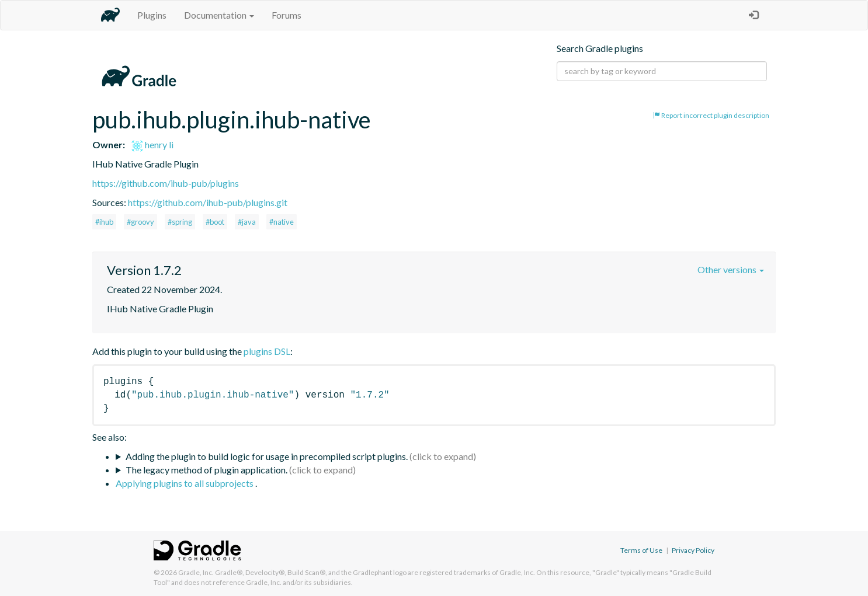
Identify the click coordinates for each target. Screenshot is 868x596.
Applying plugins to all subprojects (185, 483)
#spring (180, 222)
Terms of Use (641, 550)
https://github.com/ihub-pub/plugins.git (208, 202)
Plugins (152, 15)
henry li (152, 144)
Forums (287, 15)
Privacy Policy (693, 550)
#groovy (140, 222)
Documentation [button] (219, 15)
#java (247, 222)
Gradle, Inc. (196, 572)
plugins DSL (267, 351)
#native (282, 222)
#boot (215, 222)
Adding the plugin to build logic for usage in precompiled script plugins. (267, 456)
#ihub (104, 222)
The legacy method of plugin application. (206, 470)
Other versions (731, 269)
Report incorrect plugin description (711, 115)
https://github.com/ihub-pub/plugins (166, 183)
